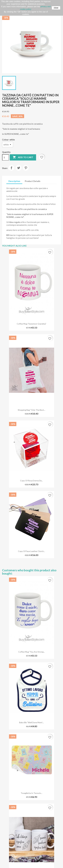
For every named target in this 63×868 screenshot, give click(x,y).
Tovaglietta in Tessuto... (31, 793)
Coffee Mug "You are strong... (32, 652)
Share (11, 168)
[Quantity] (5, 157)
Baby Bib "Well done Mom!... (31, 722)
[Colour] (8, 145)
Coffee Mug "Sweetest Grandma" (31, 324)
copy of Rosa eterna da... (31, 481)
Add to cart (23, 157)
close (56, 8)
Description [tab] (14, 181)
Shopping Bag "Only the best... (31, 410)
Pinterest (26, 168)
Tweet (19, 168)
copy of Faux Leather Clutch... (31, 551)
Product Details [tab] (33, 181)
